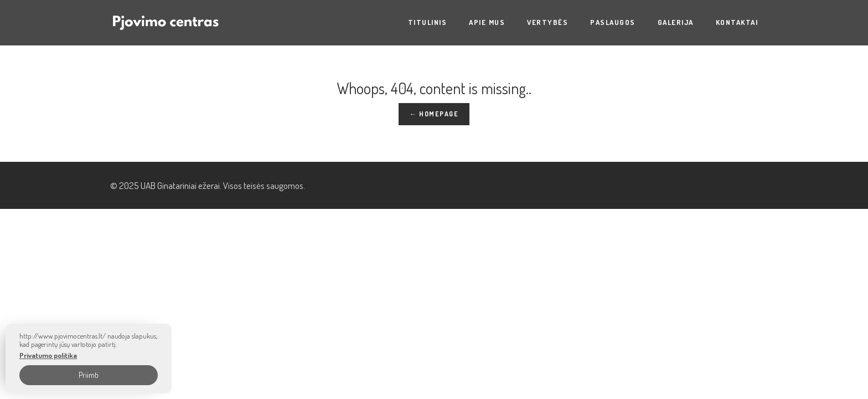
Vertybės (547, 22)
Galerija (676, 22)
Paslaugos (613, 22)
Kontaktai (737, 22)
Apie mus (487, 22)
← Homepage (434, 114)
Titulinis (428, 22)
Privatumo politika (48, 355)
